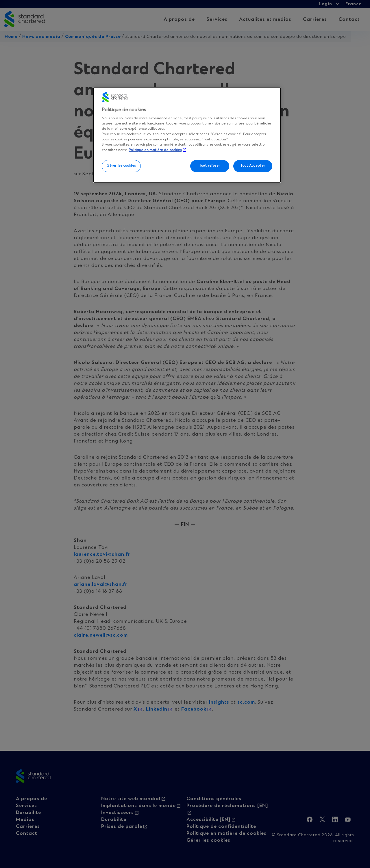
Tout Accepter (253, 166)
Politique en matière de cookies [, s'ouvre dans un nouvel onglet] (155, 150)
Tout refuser (210, 166)
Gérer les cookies (121, 166)
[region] (187, 135)
